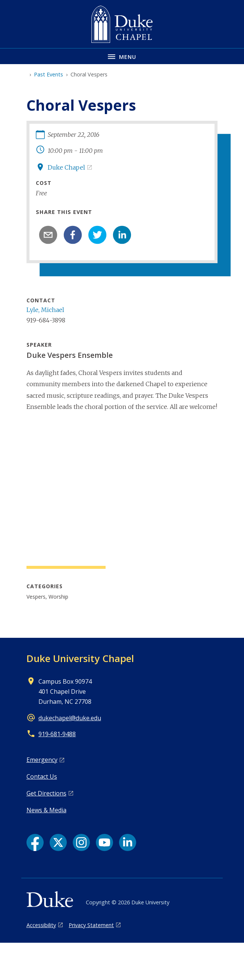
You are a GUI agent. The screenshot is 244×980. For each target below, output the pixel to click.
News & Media (46, 810)
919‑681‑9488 (57, 734)
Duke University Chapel (80, 658)
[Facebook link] (35, 842)
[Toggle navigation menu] (122, 56)
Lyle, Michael (45, 310)
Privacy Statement (91, 925)
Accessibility (41, 925)
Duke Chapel (66, 167)
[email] (48, 235)
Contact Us (42, 776)
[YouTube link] (104, 842)
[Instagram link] (81, 842)
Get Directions (46, 793)
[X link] (58, 842)
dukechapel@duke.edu (70, 718)
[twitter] (97, 235)
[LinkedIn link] (128, 842)
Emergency (42, 760)
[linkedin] (122, 235)
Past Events (49, 74)
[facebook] (73, 235)
